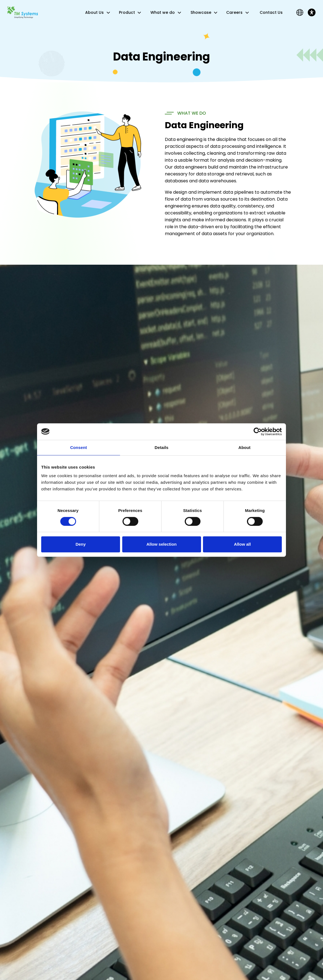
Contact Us (271, 12)
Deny (81, 544)
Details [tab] (161, 447)
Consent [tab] (79, 447)
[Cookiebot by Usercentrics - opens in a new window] (258, 432)
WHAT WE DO (192, 113)
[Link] (23, 12)
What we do (163, 12)
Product (127, 12)
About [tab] (244, 447)
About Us (94, 12)
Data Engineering (204, 125)
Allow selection (161, 544)
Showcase (201, 12)
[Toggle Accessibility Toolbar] (312, 12)
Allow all (242, 544)
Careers (234, 12)
